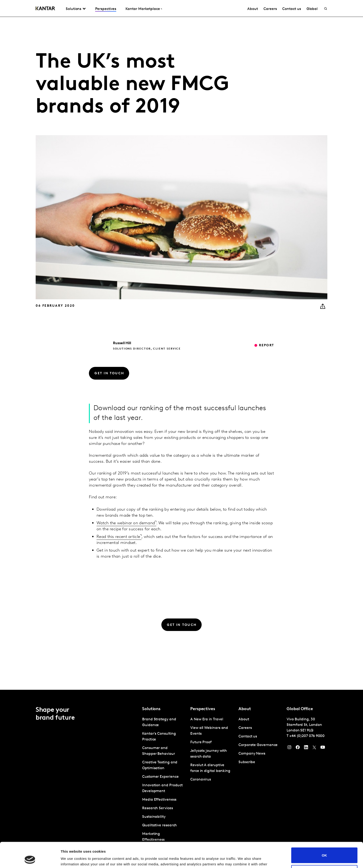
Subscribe (247, 762)
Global (312, 9)
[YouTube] (306, 748)
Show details (71, 859)
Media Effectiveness (159, 800)
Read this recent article (118, 537)
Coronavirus (201, 780)
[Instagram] (289, 748)
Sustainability (154, 817)
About (253, 9)
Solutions (74, 9)
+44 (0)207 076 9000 (307, 736)
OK (324, 832)
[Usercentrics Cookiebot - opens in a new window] (30, 859)
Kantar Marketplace (143, 9)
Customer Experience (160, 777)
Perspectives (106, 9)
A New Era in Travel (207, 719)
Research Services (158, 808)
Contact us (291, 9)
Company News (252, 754)
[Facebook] (298, 748)
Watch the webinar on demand (126, 523)
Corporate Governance (258, 745)
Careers (270, 9)
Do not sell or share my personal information (324, 849)
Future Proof (201, 742)
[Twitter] (314, 748)
